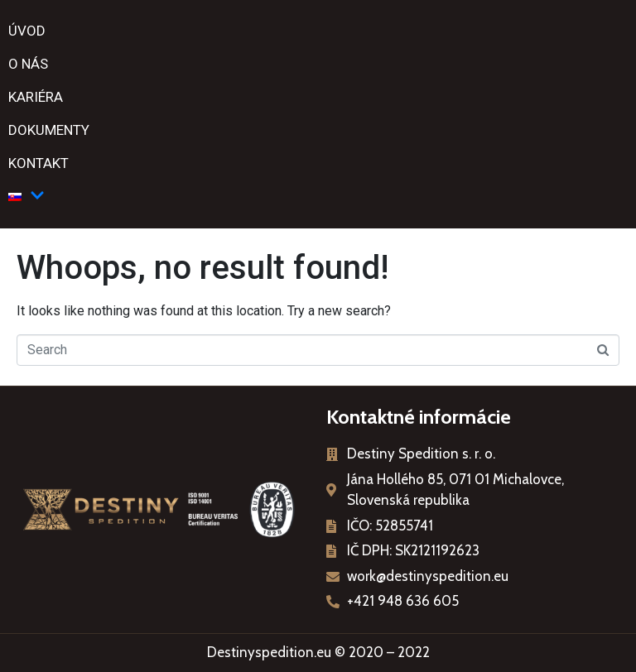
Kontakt (39, 163)
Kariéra (36, 97)
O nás (28, 64)
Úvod (27, 31)
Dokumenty (49, 130)
